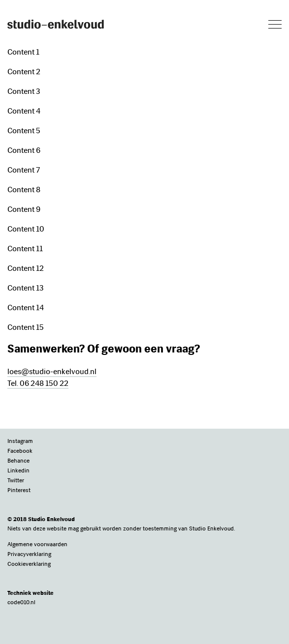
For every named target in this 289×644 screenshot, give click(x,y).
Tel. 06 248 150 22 (38, 383)
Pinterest (19, 490)
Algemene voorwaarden (37, 544)
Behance (18, 461)
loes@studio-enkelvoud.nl (52, 371)
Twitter (16, 480)
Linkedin (18, 470)
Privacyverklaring (29, 554)
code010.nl (21, 602)
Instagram (20, 441)
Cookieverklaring (29, 564)
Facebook (20, 451)
